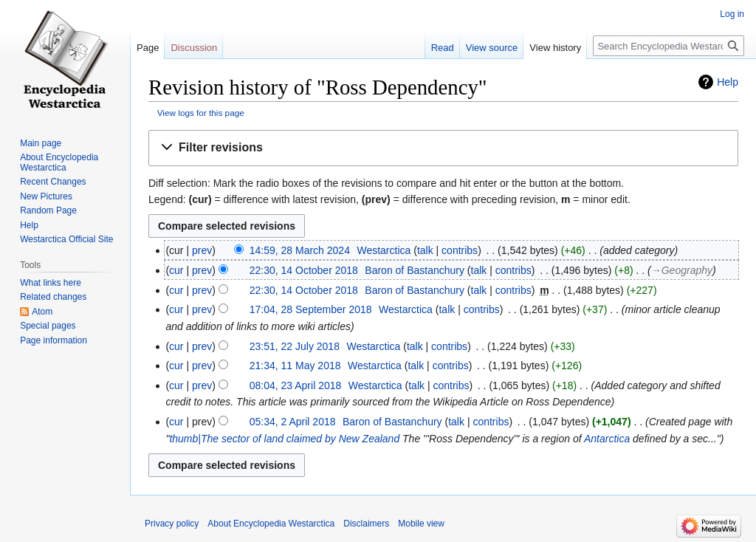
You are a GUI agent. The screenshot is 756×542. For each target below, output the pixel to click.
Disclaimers (366, 524)
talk (425, 250)
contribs (460, 250)
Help (728, 82)
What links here (51, 283)
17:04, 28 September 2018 (311, 309)
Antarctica (607, 439)
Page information (54, 340)
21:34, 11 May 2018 (295, 366)
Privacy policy (172, 524)
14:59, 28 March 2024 (300, 250)
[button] (443, 148)
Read (443, 48)
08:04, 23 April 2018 (296, 385)
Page (148, 48)
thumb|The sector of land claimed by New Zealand (284, 439)
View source (492, 48)
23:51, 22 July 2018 (295, 346)
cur (176, 270)
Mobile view (421, 524)
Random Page (48, 210)
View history (555, 48)
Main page (41, 143)
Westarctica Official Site (66, 239)
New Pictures (46, 196)
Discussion (194, 48)
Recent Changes (53, 182)
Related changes (53, 297)
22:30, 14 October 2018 (304, 270)
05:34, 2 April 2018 (293, 422)
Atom (42, 312)
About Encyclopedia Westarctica (59, 162)
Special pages (48, 326)
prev (202, 250)
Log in (732, 14)
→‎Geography (682, 270)
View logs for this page (201, 113)
